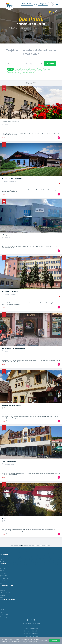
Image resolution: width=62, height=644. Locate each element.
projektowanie (4, 614)
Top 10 (2, 559)
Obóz (24, 73)
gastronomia (4, 576)
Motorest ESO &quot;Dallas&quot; (13, 178)
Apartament (24, 69)
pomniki (2, 568)
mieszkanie (3, 573)
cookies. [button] (35, 642)
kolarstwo (3, 595)
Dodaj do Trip (59, 138)
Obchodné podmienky (31, 634)
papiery (2, 612)
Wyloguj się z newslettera (7, 617)
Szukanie (50, 64)
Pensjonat (33, 69)
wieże (2, 583)
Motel (40, 69)
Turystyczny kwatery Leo (10, 291)
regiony (2, 561)
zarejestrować (27, 4)
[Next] (53, 545)
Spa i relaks (3, 581)
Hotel (17, 69)
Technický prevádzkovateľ (31, 629)
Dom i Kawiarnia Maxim (9, 462)
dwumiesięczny (5, 607)
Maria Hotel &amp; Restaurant (11, 405)
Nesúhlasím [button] (44, 641)
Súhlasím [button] (54, 641)
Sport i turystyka (5, 578)
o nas (2, 604)
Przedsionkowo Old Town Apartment (13, 349)
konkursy (3, 598)
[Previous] (9, 545)
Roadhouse (31, 73)
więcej (3, 138)
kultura (2, 571)
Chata (18, 73)
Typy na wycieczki (5, 593)
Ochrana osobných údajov (31, 636)
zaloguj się (43, 4)
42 (49, 545)
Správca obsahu (31, 626)
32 (44, 545)
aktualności (3, 590)
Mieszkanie (11, 73)
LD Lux (4, 518)
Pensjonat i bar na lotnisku (10, 122)
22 (38, 545)
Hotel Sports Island (8, 235)
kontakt (2, 609)
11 (33, 545)
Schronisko (47, 69)
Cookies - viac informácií (31, 631)
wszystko (10, 69)
